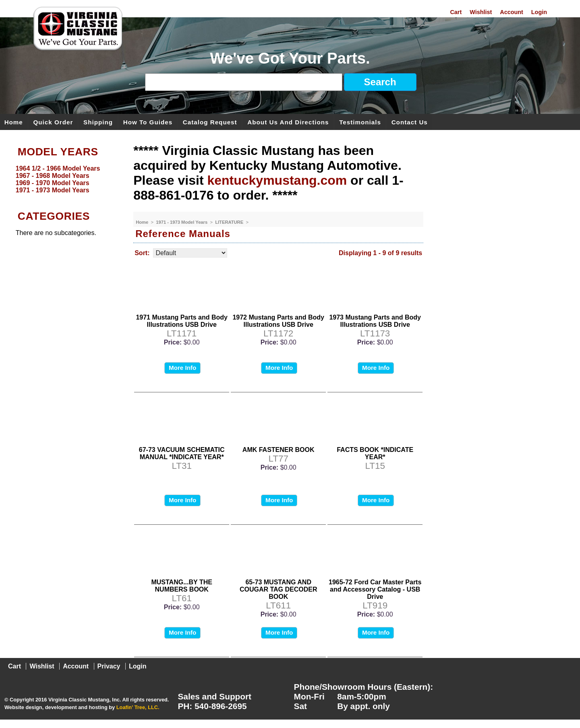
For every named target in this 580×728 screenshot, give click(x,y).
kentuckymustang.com (277, 180)
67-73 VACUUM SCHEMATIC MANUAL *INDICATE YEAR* (182, 453)
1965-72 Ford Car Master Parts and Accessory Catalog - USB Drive (375, 589)
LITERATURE (230, 222)
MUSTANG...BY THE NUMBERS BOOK (181, 586)
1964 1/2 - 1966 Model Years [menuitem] (58, 168)
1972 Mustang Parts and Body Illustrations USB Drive (278, 321)
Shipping (98, 122)
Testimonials (360, 122)
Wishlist (481, 12)
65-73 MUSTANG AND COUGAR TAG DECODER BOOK (279, 589)
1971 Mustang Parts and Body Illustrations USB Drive (182, 321)
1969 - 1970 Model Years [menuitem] (53, 183)
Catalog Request (210, 122)
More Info (182, 368)
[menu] (65, 179)
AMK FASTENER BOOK (279, 450)
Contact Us (410, 122)
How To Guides (148, 122)
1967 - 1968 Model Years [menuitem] (53, 176)
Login (539, 12)
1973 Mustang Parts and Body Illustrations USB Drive (375, 321)
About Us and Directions (288, 122)
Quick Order (53, 122)
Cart (456, 12)
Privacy (109, 666)
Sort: (142, 253)
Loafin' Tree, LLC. (138, 707)
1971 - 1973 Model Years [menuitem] (53, 190)
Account (512, 12)
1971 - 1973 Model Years (182, 222)
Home (14, 122)
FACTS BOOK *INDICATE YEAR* (375, 453)
